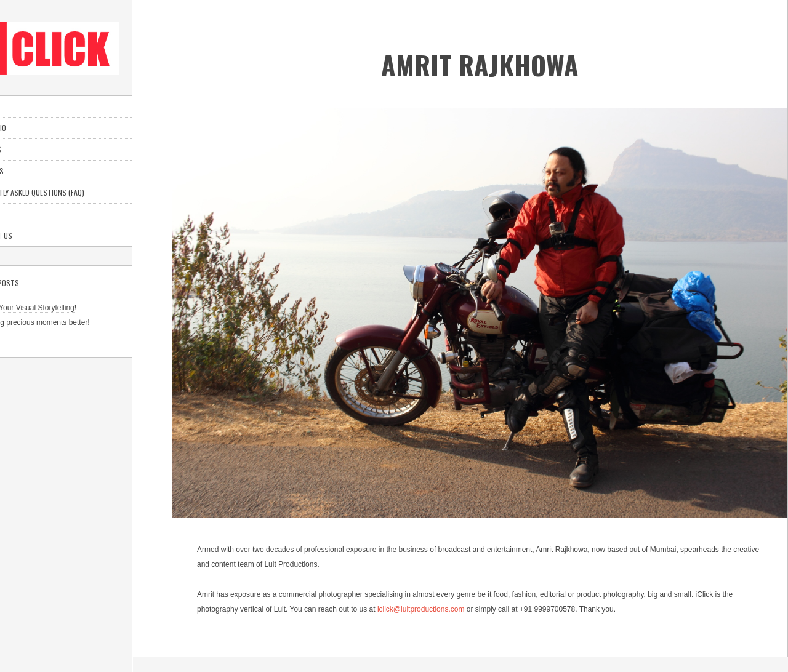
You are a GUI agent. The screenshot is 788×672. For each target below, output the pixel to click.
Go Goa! (26, 337)
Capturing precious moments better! (71, 322)
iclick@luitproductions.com (421, 609)
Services (27, 149)
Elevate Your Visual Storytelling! (64, 308)
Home (21, 106)
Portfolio (29, 128)
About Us (28, 171)
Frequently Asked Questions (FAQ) (68, 192)
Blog (20, 214)
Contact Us (32, 235)
